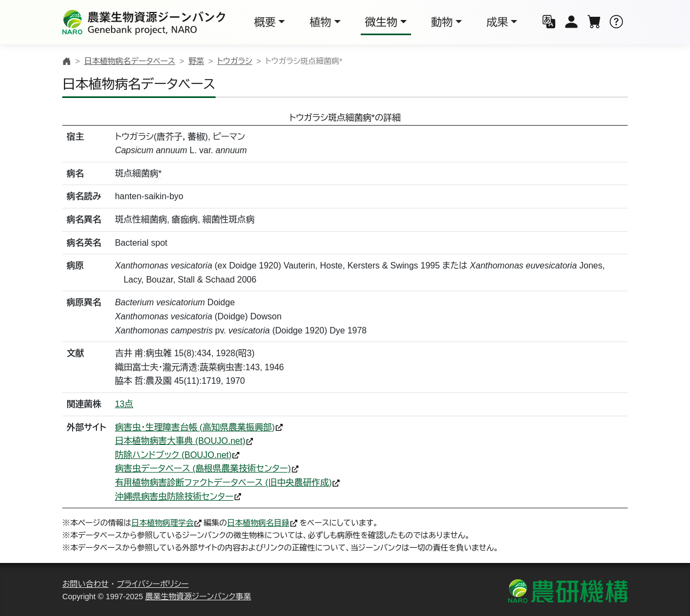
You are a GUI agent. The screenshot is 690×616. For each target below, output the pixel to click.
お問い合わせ (86, 584)
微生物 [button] (381, 22)
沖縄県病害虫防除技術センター (174, 497)
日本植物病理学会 (163, 523)
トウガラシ (235, 61)
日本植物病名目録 (258, 523)
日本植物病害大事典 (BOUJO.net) (180, 441)
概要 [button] (265, 22)
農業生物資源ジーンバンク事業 (198, 597)
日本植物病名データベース (129, 61)
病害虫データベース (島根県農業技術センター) (203, 468)
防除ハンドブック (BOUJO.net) (173, 455)
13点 (124, 404)
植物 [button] (320, 22)
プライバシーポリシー (153, 584)
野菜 (196, 61)
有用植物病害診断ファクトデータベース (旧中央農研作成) (223, 483)
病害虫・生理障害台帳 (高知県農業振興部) (195, 427)
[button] (549, 22)
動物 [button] (442, 22)
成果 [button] (497, 22)
